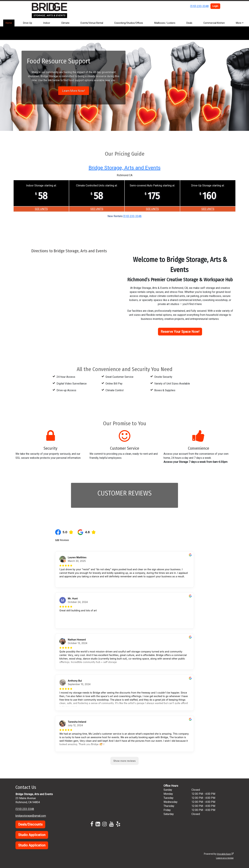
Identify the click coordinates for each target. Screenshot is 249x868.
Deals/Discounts (30, 824)
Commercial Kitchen (214, 23)
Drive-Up (28, 23)
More (239, 23)
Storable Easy (225, 854)
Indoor (47, 23)
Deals (189, 23)
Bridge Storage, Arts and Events (124, 168)
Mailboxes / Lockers (165, 23)
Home (9, 23)
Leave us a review (224, 858)
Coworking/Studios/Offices (129, 23)
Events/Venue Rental (92, 23)
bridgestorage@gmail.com (31, 816)
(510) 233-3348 (199, 6)
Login (215, 6)
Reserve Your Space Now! (180, 332)
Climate (65, 23)
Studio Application (32, 835)
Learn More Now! (74, 91)
